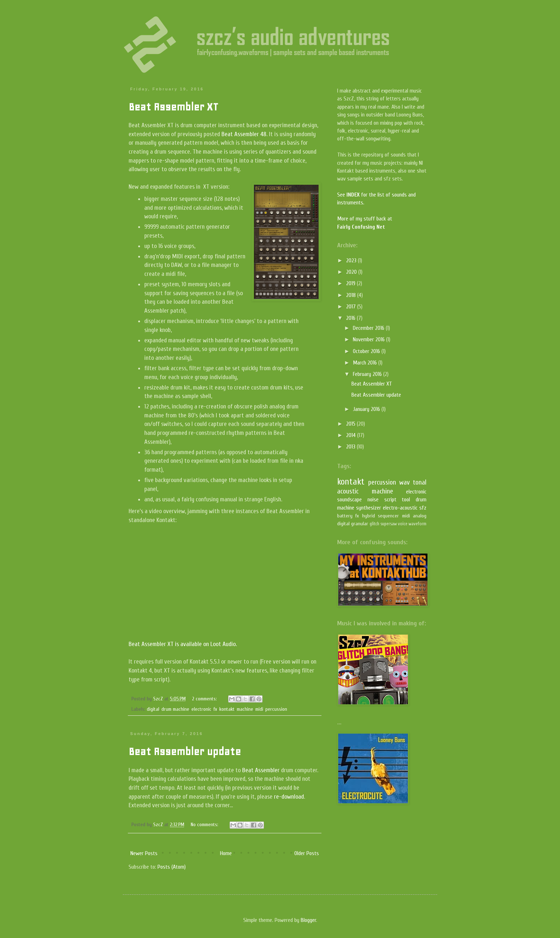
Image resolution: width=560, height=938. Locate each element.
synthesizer (369, 508)
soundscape (349, 500)
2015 (351, 424)
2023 (352, 260)
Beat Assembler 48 (244, 134)
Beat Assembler (261, 770)
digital (153, 709)
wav (404, 482)
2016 (351, 318)
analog (420, 516)
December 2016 (369, 328)
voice (403, 524)
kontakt (227, 709)
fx (215, 709)
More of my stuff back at (365, 219)
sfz (423, 508)
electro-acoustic (400, 508)
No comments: (205, 825)
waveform (417, 524)
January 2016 (367, 409)
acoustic (348, 491)
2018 (352, 295)
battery (345, 516)
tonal (420, 482)
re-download (289, 797)
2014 (352, 435)
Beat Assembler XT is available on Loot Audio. (183, 644)
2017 (352, 307)
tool (406, 500)
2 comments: (205, 699)
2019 (351, 283)
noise (373, 500)
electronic (201, 709)
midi (259, 709)
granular (360, 524)
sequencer (388, 516)
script (390, 500)
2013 (351, 447)
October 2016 (367, 351)
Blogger (308, 920)
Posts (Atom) (172, 867)
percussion (276, 709)
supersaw (389, 524)
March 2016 (366, 363)
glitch (374, 524)
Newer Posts (144, 853)
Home (226, 853)
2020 (352, 272)
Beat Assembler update (185, 751)
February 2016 (368, 374)
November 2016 (369, 339)
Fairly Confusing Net (361, 227)
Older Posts (307, 853)
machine (245, 709)
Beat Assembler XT (174, 107)
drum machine (175, 709)
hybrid (369, 516)
